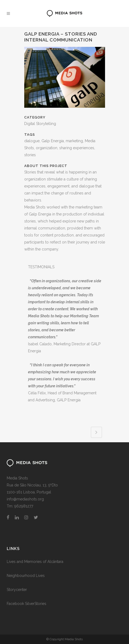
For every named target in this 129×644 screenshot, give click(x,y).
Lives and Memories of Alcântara (35, 562)
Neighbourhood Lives (26, 576)
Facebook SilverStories (27, 604)
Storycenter (17, 590)
